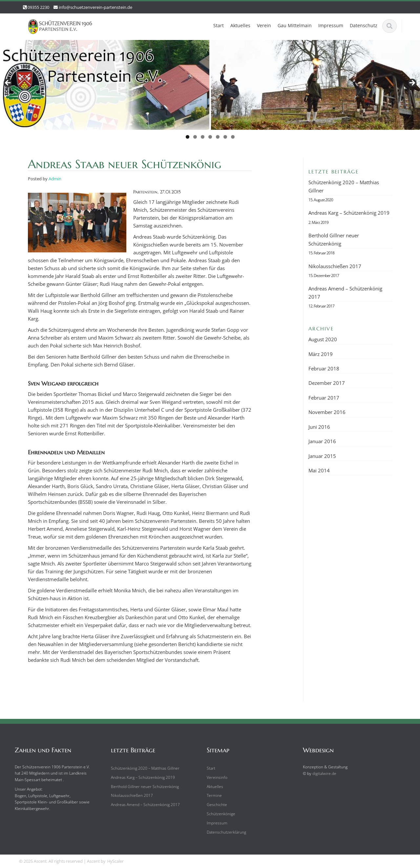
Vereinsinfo (214, 777)
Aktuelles (240, 25)
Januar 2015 (322, 456)
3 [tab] (203, 137)
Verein (264, 25)
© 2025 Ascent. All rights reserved (51, 861)
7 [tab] (233, 137)
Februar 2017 (324, 398)
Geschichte (214, 805)
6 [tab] (225, 137)
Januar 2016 (322, 441)
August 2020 (323, 339)
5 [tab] (218, 137)
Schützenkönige (218, 814)
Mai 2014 (319, 470)
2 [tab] (195, 137)
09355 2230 (38, 7)
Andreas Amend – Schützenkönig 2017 (345, 292)
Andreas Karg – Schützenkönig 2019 (349, 213)
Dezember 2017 (327, 383)
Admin (55, 179)
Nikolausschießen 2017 (335, 266)
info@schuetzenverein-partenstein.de (95, 7)
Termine (211, 795)
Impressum (331, 25)
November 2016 (327, 412)
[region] (210, 91)
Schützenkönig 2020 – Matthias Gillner (344, 186)
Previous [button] (8, 83)
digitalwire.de (321, 773)
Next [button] (412, 83)
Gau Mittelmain (295, 25)
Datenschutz (364, 25)
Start (219, 25)
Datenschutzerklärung (223, 832)
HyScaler (115, 861)
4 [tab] (210, 137)
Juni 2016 (319, 427)
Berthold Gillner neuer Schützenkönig (334, 239)
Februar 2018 (324, 368)
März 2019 (321, 354)
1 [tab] (188, 137)
